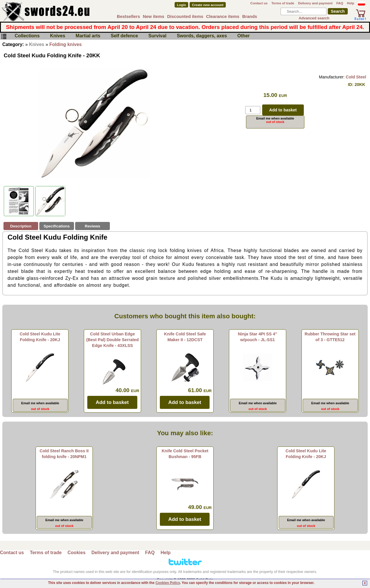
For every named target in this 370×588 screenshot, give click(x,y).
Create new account (208, 5)
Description (21, 226)
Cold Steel (356, 77)
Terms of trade (283, 3)
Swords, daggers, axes (202, 36)
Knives (58, 36)
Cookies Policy (168, 583)
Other (244, 36)
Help (350, 3)
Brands (250, 16)
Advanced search (314, 18)
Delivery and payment (315, 3)
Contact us (259, 3)
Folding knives (66, 44)
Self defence (124, 36)
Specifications (57, 226)
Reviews (92, 226)
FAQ (340, 3)
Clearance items (223, 16)
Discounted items (185, 16)
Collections (27, 36)
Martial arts (88, 36)
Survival (157, 36)
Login (181, 5)
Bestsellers (128, 16)
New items (153, 16)
